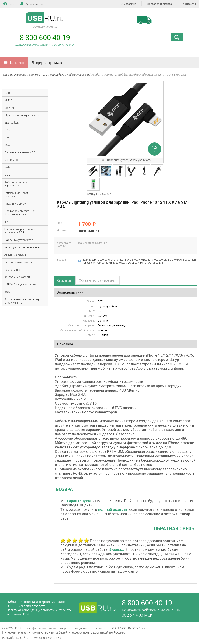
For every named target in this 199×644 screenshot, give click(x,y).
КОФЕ (8, 292)
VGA (7, 145)
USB (45, 75)
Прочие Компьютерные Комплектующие (19, 213)
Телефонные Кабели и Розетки (18, 194)
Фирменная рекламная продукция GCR (20, 231)
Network (9, 108)
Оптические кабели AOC (20, 152)
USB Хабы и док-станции (20, 284)
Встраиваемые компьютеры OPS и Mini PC (23, 301)
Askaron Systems (47, 638)
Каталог (17, 63)
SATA (8, 167)
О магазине (128, 4)
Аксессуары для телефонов (22, 247)
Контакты (189, 4)
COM (8, 175)
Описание (64, 280)
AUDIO (9, 100)
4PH (7, 222)
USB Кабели (57, 75)
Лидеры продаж (47, 63)
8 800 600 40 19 (45, 37)
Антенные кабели (16, 255)
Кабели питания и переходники (16, 184)
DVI (7, 137)
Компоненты (12, 270)
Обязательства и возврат (98, 280)
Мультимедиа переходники (22, 115)
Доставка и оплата (159, 4)
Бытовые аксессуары (18, 262)
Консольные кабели (17, 277)
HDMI (8, 130)
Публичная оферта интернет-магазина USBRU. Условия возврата (36, 604)
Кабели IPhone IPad (79, 75)
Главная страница (15, 75)
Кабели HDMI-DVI (16, 204)
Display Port (12, 160)
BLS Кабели (12, 123)
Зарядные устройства (19, 240)
